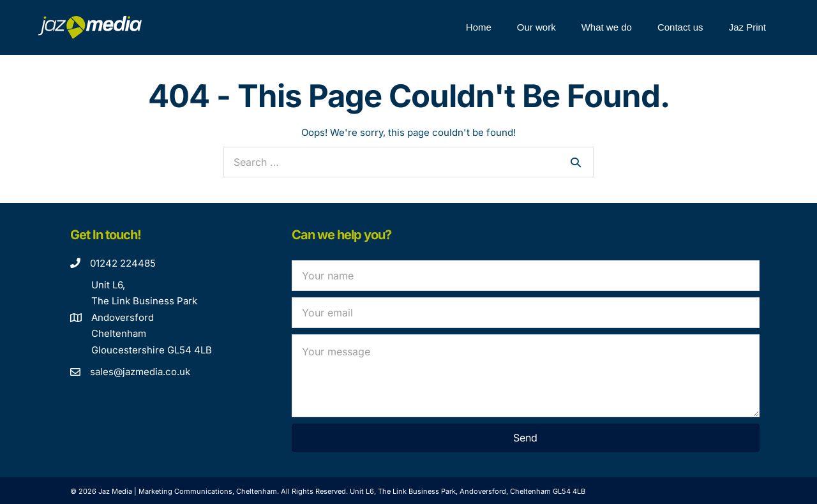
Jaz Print (747, 27)
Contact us (680, 27)
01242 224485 (123, 263)
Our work (536, 27)
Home (479, 27)
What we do (607, 27)
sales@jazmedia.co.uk (140, 372)
